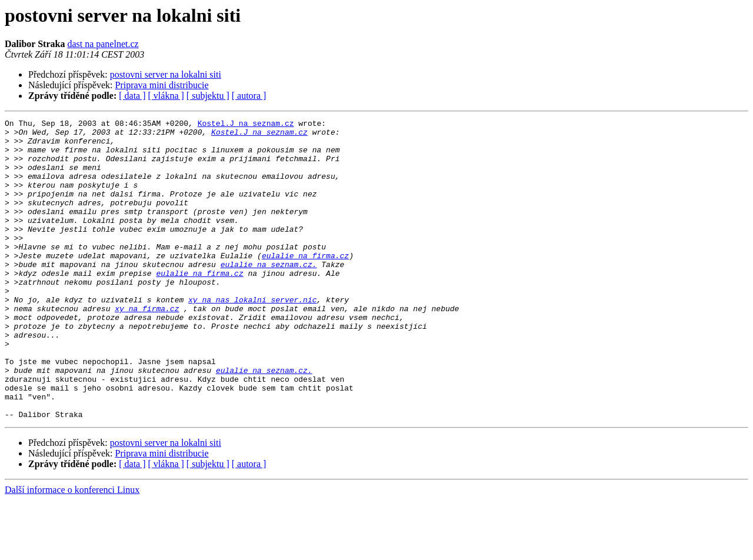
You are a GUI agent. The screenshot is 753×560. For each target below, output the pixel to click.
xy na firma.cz (147, 347)
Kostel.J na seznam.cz (246, 125)
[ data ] (132, 96)
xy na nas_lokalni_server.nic (252, 336)
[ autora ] (249, 96)
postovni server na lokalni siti (166, 74)
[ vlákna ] (166, 96)
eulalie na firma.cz (305, 284)
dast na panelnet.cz (103, 44)
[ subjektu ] (208, 96)
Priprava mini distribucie (162, 85)
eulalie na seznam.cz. (269, 294)
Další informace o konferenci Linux (72, 550)
